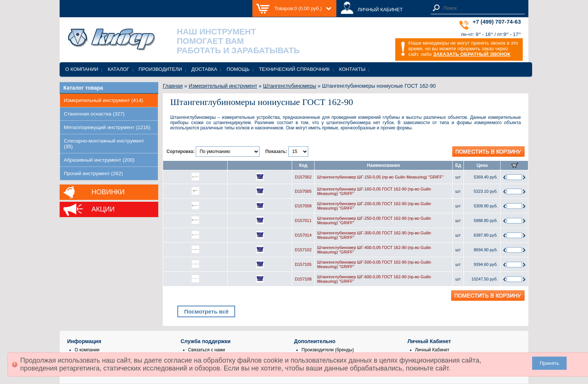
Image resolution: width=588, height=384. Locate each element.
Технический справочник (294, 69)
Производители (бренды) (328, 350)
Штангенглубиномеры (290, 86)
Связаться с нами (207, 350)
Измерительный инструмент (223, 86)
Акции (103, 209)
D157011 (303, 220)
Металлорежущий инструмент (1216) (107, 127)
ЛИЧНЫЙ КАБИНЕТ (380, 10)
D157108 (303, 279)
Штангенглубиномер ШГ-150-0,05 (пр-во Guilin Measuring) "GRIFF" (380, 177)
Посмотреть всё (206, 311)
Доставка (204, 69)
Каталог (118, 69)
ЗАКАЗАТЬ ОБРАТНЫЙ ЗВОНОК (472, 54)
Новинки (108, 192)
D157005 (303, 191)
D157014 (303, 235)
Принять (549, 363)
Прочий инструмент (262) (93, 173)
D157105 (303, 264)
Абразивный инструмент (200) (99, 160)
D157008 (303, 206)
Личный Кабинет (432, 350)
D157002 (303, 177)
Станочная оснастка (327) (94, 114)
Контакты (352, 69)
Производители (160, 69)
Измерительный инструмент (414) (103, 100)
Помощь (238, 69)
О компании (82, 69)
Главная (173, 86)
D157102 (303, 250)
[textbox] (482, 8)
